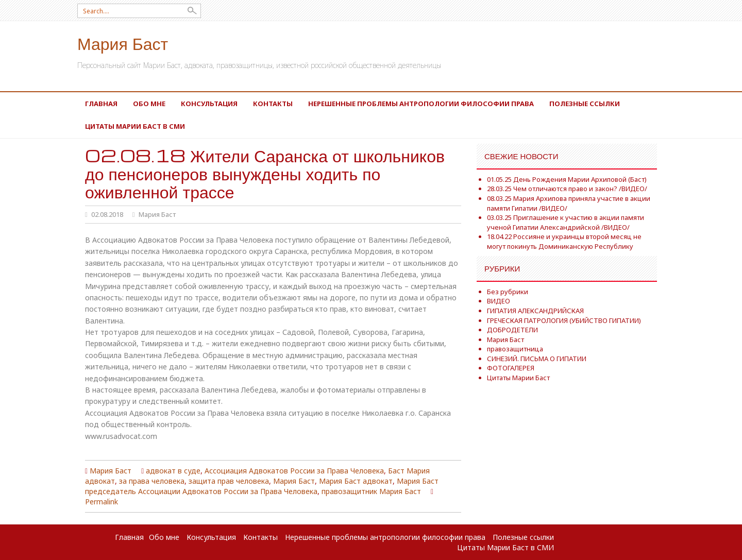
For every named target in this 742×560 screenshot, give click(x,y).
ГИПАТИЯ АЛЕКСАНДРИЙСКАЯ (535, 311)
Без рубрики (508, 292)
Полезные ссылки (585, 104)
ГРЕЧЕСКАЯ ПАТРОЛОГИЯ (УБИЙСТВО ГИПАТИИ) (564, 320)
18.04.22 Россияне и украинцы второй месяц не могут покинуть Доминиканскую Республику (564, 241)
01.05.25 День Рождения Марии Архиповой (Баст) (567, 179)
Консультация (209, 104)
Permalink (102, 502)
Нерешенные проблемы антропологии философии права (421, 104)
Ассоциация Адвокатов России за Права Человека (294, 471)
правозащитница (515, 349)
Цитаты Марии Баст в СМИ (135, 126)
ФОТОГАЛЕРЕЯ (511, 368)
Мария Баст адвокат (356, 481)
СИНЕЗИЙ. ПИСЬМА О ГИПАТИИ (537, 359)
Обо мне (149, 104)
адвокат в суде (173, 471)
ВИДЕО (499, 301)
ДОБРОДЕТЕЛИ (512, 330)
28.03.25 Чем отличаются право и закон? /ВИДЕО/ (567, 189)
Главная (101, 104)
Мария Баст (123, 43)
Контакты (273, 104)
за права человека (152, 481)
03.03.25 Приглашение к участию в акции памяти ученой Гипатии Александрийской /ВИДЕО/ (566, 222)
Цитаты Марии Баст (518, 378)
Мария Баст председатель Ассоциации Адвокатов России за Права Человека (262, 486)
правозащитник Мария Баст (371, 491)
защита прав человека (229, 481)
